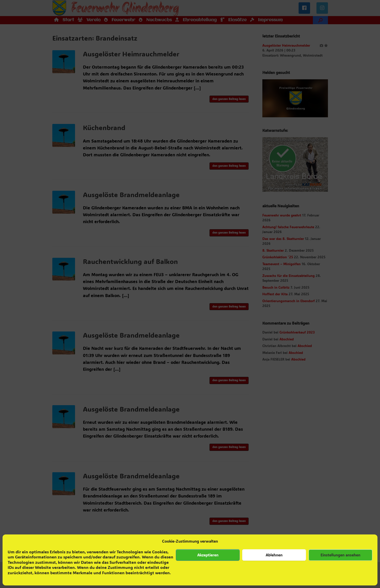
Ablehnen (274, 555)
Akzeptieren (208, 555)
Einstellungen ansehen (340, 555)
